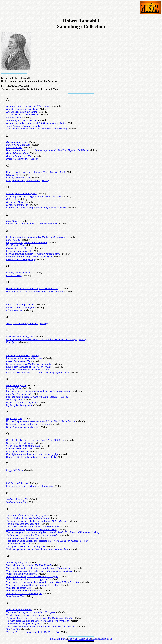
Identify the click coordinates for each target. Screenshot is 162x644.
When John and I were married (21, 574)
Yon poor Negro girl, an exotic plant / (33, 632)
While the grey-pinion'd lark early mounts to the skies (33, 585)
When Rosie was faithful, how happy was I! (28, 579)
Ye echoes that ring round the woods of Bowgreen (31, 612)
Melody (36, 126)
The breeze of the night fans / (27, 515)
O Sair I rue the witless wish (20, 449)
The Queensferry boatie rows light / (33, 527)
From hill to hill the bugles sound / (29, 257)
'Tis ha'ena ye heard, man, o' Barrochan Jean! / (37, 549)
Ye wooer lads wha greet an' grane (23, 624)
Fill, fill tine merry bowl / (27, 243)
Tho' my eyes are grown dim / (33, 535)
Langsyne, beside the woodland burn (24, 358)
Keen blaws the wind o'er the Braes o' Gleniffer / (41, 339)
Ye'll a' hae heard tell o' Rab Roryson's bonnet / (41, 626)
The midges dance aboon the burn (23, 524)
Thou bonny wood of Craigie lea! (23, 538)
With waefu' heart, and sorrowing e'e (24, 593)
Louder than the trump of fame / (30, 367)
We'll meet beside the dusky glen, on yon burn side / (39, 568)
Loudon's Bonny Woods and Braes (23, 370)
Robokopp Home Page (80, 639)
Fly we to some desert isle (19, 251)
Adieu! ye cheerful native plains (22, 109)
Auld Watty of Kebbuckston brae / (36, 129)
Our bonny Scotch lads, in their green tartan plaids (31, 457)
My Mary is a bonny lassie (19, 405)
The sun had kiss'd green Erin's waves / (31, 529)
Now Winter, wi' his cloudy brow (22, 427)
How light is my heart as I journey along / (35, 291)
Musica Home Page (102, 639)
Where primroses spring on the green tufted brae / (43, 582)
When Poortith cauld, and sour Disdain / (32, 576)
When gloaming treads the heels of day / (39, 571)
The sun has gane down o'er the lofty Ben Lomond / (48, 532)
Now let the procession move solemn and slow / (41, 421)
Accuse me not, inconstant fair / (29, 106)
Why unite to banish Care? (19, 588)
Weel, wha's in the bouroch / (29, 565)
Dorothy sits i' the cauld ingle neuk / (36, 208)
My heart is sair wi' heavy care (21, 402)
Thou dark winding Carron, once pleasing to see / (42, 541)
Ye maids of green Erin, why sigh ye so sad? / (40, 618)
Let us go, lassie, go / (29, 364)
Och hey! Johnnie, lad (17, 451)
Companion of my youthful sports (23, 180)
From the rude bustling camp (20, 259)
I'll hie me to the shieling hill (20, 307)
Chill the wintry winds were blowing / (35, 172)
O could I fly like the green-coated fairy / (35, 440)
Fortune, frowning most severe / (33, 254)
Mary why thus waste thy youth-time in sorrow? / (39, 391)
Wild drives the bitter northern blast (24, 591)
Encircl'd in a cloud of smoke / (32, 224)
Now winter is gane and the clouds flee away (28, 424)
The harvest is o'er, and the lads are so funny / (37, 521)
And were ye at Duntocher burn (22, 120)
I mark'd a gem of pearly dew (21, 305)
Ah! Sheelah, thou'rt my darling (22, 112)
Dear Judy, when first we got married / (34, 196)
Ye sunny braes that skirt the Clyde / (37, 621)
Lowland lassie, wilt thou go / (38, 372)
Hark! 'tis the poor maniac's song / (33, 289)
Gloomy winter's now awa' (19, 273)
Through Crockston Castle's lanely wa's (26, 546)
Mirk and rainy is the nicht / (32, 397)
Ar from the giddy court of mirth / (36, 123)
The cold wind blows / (28, 518)
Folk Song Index (58, 639)
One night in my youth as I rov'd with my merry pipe (32, 454)
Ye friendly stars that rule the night (23, 615)
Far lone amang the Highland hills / (36, 237)
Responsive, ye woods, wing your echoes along (29, 486)
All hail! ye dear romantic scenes (22, 115)
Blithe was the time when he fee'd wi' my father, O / (47, 150)
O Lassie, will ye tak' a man (20, 443)
